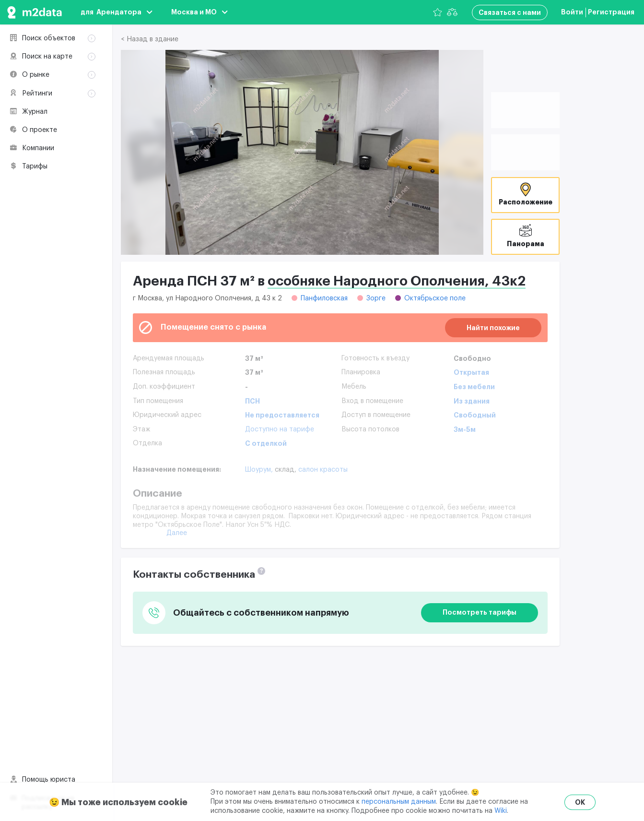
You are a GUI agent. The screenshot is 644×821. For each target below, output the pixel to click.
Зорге (376, 298)
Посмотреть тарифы (480, 612)
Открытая (471, 372)
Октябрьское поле (435, 298)
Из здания (472, 401)
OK (580, 802)
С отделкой (266, 443)
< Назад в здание (150, 39)
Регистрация (611, 12)
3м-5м (465, 429)
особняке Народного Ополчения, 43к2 (397, 281)
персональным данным (399, 802)
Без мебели (474, 387)
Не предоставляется (282, 415)
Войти (572, 12)
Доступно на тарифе (280, 429)
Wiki (501, 811)
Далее (177, 533)
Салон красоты (323, 470)
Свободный (475, 415)
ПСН (252, 401)
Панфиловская (324, 298)
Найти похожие (493, 328)
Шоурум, (260, 470)
